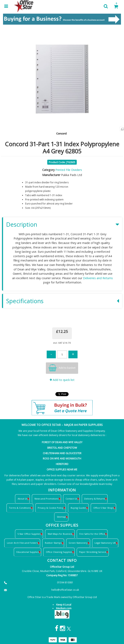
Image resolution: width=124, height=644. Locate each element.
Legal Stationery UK (105, 543)
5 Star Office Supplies (29, 534)
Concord (61, 133)
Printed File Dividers (69, 170)
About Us (23, 499)
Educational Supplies (28, 552)
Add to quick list (62, 380)
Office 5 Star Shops (104, 508)
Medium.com (64, 608)
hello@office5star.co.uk (65, 590)
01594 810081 (65, 582)
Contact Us (71, 499)
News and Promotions (46, 499)
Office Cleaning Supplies (59, 552)
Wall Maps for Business (60, 534)
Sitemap (61, 517)
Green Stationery (78, 543)
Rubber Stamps (53, 543)
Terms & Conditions (20, 508)
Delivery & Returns (95, 499)
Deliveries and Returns (98, 278)
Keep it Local (64, 605)
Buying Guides (78, 508)
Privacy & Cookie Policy (51, 508)
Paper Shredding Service (93, 552)
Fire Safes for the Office (92, 534)
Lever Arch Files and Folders (22, 543)
